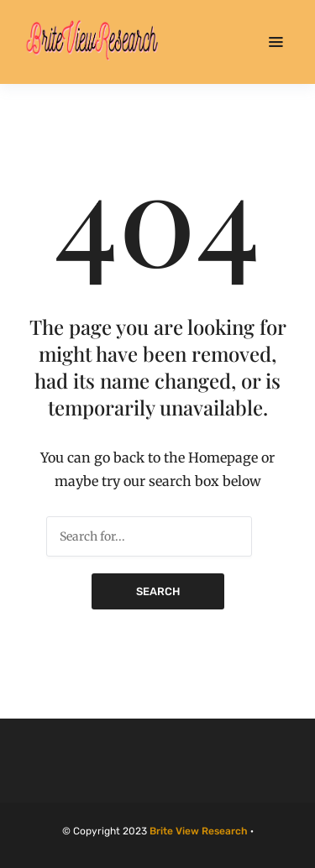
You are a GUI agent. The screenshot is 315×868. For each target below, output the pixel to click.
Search (158, 591)
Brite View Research (199, 831)
